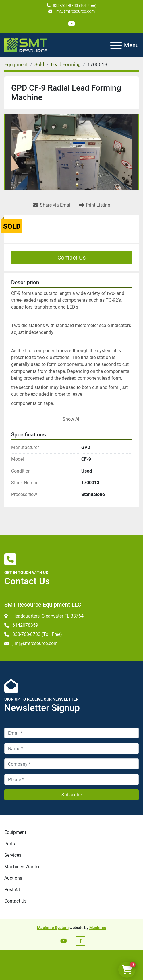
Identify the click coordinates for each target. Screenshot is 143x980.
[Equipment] (16, 64)
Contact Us (71, 258)
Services (13, 855)
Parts (10, 844)
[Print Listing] (95, 205)
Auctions (13, 878)
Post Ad (12, 890)
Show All (71, 419)
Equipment (15, 832)
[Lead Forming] (66, 64)
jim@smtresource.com (75, 11)
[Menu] (116, 45)
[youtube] (71, 24)
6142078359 (25, 625)
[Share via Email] (52, 205)
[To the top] (81, 941)
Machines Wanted (23, 867)
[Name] (71, 748)
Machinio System (53, 928)
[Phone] (71, 779)
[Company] (71, 764)
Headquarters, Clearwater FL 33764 (48, 616)
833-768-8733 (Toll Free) (75, 5)
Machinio (98, 928)
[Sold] (39, 64)
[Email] (71, 733)
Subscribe (71, 795)
